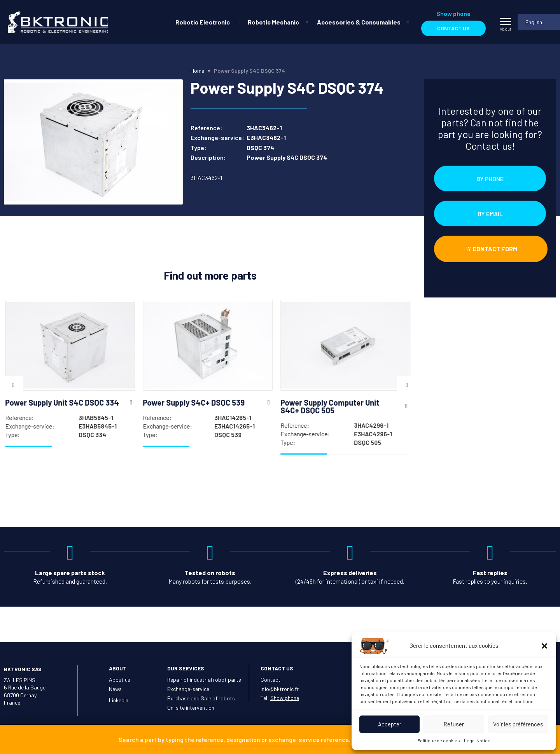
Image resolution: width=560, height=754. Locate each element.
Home (197, 71)
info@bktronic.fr (280, 689)
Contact (270, 680)
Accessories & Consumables (358, 22)
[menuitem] (205, 22)
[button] (544, 646)
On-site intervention (191, 708)
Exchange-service (188, 689)
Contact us (453, 28)
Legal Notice (477, 740)
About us (120, 680)
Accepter (390, 724)
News (115, 689)
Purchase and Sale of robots (201, 698)
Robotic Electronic (202, 22)
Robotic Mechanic (273, 22)
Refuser (454, 724)
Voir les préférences (518, 724)
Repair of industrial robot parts (204, 680)
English (533, 22)
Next (407, 387)
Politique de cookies (439, 740)
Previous (13, 387)
